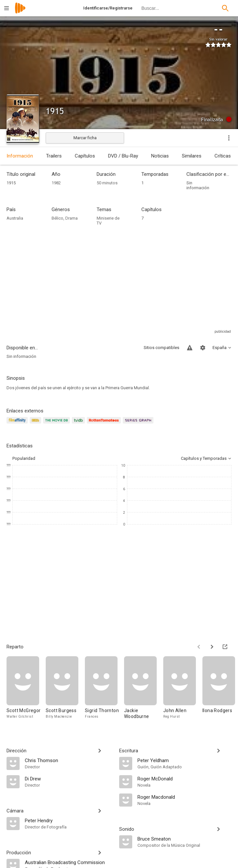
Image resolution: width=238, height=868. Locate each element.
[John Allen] (183, 691)
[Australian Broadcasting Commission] (69, 862)
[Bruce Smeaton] (185, 839)
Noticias (160, 156)
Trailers (54, 156)
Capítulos (85, 156)
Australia (15, 218)
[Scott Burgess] (65, 691)
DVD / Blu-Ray (123, 156)
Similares (192, 156)
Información (20, 156)
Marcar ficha (85, 138)
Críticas (223, 156)
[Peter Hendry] (69, 820)
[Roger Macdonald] (185, 797)
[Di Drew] (69, 778)
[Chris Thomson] (69, 760)
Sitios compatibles (161, 348)
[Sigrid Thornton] (104, 691)
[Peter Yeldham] (185, 760)
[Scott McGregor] (26, 691)
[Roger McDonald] (185, 778)
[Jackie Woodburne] (144, 691)
